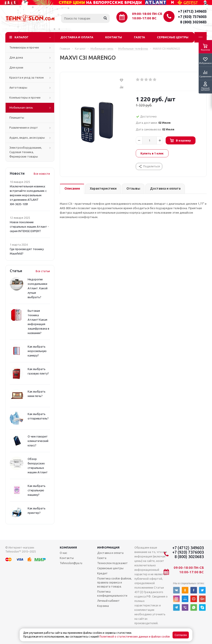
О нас (63, 553)
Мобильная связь (21, 107)
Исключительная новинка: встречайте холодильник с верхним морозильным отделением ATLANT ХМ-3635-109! (28, 195)
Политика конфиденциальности (112, 593)
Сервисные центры (173, 37)
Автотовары (18, 87)
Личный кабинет (108, 601)
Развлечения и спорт (24, 128)
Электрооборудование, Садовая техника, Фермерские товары (26, 152)
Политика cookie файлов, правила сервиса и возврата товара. (114, 582)
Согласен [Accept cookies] (181, 635)
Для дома (16, 57)
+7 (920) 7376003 (192, 17)
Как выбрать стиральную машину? (37, 490)
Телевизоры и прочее (24, 47)
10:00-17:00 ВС (144, 18)
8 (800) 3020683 (193, 22)
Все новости (42, 174)
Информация (108, 547)
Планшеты (17, 117)
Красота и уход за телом (27, 77)
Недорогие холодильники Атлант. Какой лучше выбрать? (38, 288)
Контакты (114, 37)
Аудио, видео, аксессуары (27, 138)
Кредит (102, 573)
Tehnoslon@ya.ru (71, 563)
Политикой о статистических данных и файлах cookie (135, 637)
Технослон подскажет (112, 563)
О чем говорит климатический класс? (38, 441)
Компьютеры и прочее (25, 97)
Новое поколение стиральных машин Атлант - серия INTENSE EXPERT (29, 227)
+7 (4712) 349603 (192, 11)
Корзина (103, 606)
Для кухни (16, 67)
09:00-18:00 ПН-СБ (147, 14)
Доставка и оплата (77, 37)
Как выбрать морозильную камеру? (37, 351)
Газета (139, 37)
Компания (68, 547)
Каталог (22, 37)
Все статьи (43, 271)
